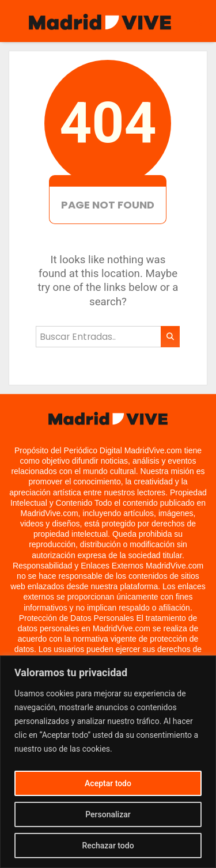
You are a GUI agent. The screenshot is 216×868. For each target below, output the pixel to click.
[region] (108, 762)
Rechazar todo (108, 846)
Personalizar (108, 814)
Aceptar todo (108, 783)
